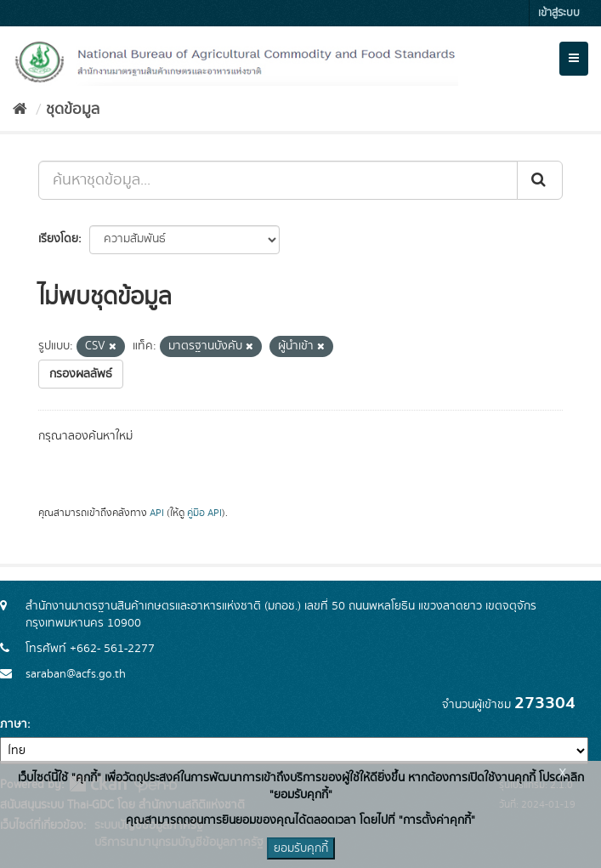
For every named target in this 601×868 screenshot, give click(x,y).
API (157, 513)
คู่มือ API (204, 513)
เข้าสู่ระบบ (559, 13)
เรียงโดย (58, 239)
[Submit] (540, 180)
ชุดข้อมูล (73, 110)
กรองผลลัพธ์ (81, 374)
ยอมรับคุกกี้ (301, 848)
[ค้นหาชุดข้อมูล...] (278, 180)
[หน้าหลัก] (20, 110)
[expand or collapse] (574, 59)
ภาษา (14, 724)
